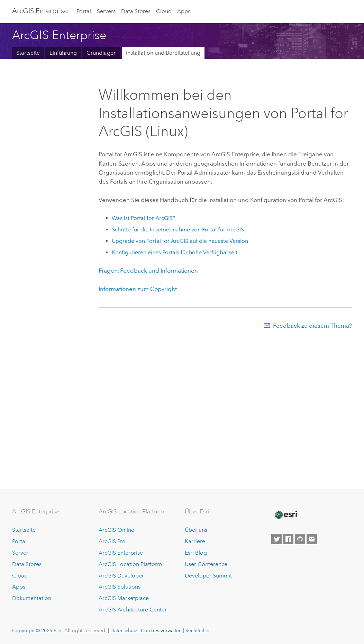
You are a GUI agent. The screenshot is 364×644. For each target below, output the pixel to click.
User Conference (206, 564)
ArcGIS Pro (112, 541)
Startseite (28, 53)
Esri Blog (196, 553)
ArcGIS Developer (121, 576)
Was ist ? (144, 218)
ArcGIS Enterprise (40, 11)
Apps (184, 11)
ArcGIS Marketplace (124, 598)
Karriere (195, 541)
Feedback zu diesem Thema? (312, 326)
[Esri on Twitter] (276, 539)
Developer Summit (208, 576)
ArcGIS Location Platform (130, 564)
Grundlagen (102, 53)
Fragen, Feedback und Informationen (148, 271)
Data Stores (136, 11)
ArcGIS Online (116, 530)
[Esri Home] (286, 515)
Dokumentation (32, 598)
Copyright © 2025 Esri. (38, 630)
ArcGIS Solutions (120, 587)
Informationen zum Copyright (138, 289)
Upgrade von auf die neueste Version (180, 241)
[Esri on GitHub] (300, 539)
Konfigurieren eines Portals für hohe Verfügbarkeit (175, 252)
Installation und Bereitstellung (163, 53)
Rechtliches (198, 630)
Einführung (63, 53)
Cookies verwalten (161, 630)
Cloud (164, 11)
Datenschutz (124, 630)
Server (20, 553)
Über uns (196, 530)
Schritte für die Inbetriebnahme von (178, 230)
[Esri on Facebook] (288, 539)
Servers (106, 11)
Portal (84, 11)
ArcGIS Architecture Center (133, 610)
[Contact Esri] (312, 539)
